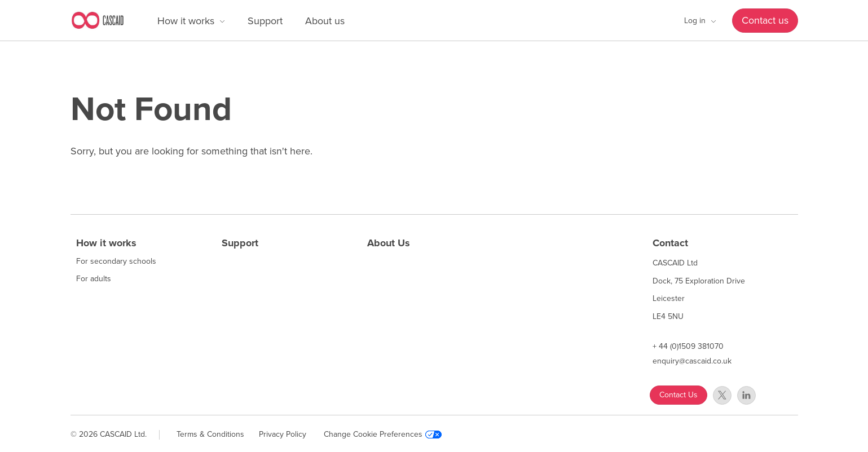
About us (325, 21)
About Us (389, 243)
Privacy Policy (283, 434)
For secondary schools (116, 262)
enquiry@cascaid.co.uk (692, 361)
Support (265, 21)
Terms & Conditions (210, 434)
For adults (94, 279)
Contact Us (678, 395)
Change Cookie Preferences (383, 435)
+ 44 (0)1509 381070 (688, 347)
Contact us (765, 20)
